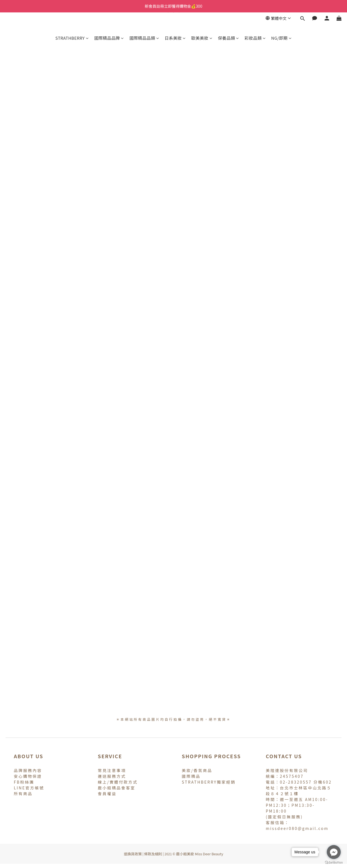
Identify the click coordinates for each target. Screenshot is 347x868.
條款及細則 (153, 854)
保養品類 (228, 38)
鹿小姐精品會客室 (116, 788)
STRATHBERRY (72, 38)
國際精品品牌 (109, 38)
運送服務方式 (112, 776)
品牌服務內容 (28, 770)
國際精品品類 (144, 38)
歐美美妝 (202, 38)
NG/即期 (281, 38)
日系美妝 (175, 38)
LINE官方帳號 (29, 788)
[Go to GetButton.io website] (334, 862)
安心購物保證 (28, 776)
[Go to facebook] (334, 852)
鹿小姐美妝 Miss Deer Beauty (200, 854)
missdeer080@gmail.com (297, 828)
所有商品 (23, 794)
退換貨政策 (133, 854)
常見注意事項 (112, 770)
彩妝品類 (255, 38)
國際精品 (191, 776)
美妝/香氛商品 (197, 770)
